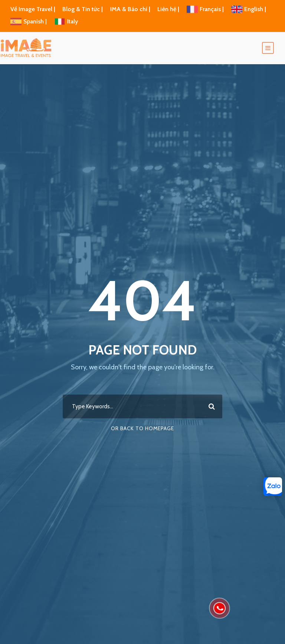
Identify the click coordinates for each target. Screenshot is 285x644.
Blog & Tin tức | (83, 9)
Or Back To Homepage (142, 428)
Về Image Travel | (33, 9)
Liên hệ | (169, 9)
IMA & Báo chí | (130, 9)
